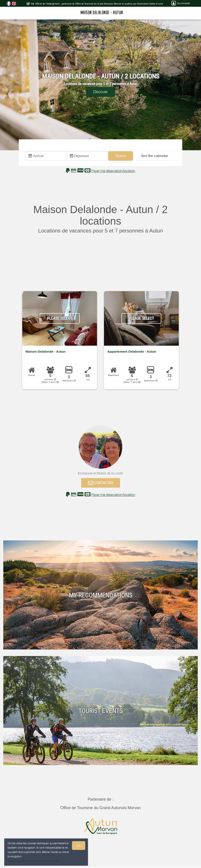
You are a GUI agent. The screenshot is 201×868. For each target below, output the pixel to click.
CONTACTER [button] (101, 483)
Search (121, 156)
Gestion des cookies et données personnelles (33, 861)
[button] (155, 156)
